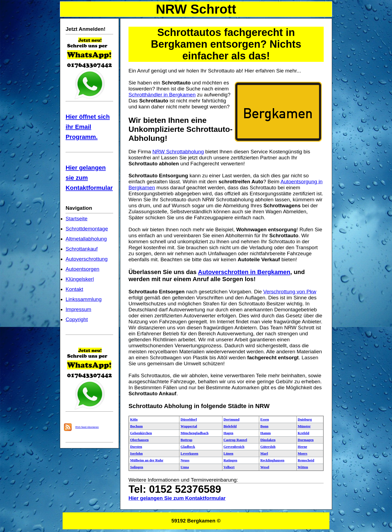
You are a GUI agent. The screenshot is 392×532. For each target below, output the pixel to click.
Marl (264, 453)
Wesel (265, 467)
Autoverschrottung (87, 259)
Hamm (265, 433)
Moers (303, 453)
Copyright (77, 319)
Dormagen (306, 440)
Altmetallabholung (86, 239)
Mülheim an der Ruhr (147, 460)
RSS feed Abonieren (87, 427)
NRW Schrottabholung (178, 152)
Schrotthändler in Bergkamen (162, 95)
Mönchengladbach (195, 433)
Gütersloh (268, 447)
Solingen (137, 467)
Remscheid (306, 460)
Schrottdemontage (87, 229)
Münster (304, 426)
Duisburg (305, 419)
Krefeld (304, 433)
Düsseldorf (189, 419)
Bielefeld (230, 426)
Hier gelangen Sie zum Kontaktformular (177, 498)
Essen (265, 419)
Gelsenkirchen (141, 433)
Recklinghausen (272, 460)
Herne (303, 447)
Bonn (264, 426)
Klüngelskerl (80, 279)
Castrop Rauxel (235, 440)
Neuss (185, 460)
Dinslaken (268, 440)
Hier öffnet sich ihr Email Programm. (88, 127)
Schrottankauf (82, 249)
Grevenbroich (234, 447)
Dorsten (136, 447)
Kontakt (74, 289)
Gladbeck (188, 447)
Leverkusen (189, 453)
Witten (303, 467)
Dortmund (232, 419)
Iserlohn (136, 453)
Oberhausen (139, 440)
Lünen (228, 453)
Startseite (76, 219)
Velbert (229, 467)
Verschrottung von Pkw (290, 292)
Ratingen (230, 460)
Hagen (228, 433)
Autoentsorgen (82, 269)
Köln (134, 419)
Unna (185, 467)
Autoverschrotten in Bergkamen (244, 272)
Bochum (136, 426)
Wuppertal (189, 426)
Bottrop (186, 440)
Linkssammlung (84, 299)
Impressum (78, 309)
